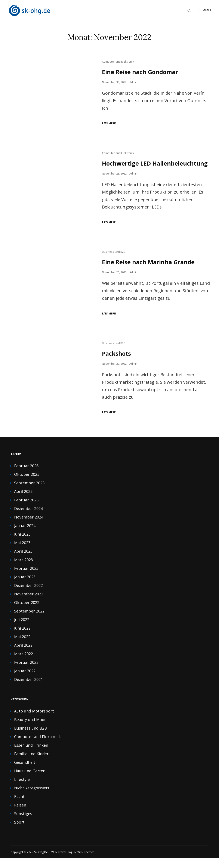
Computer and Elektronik (118, 62)
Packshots (117, 363)
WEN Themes (86, 861)
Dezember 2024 (28, 518)
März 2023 (24, 569)
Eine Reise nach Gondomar (141, 72)
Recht (19, 806)
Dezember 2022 (28, 595)
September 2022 (29, 620)
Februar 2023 (26, 578)
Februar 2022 (26, 672)
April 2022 (23, 655)
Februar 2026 (26, 475)
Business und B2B (114, 261)
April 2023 (23, 561)
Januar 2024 (25, 535)
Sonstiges (23, 823)
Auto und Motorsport (34, 720)
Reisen (20, 814)
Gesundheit (25, 772)
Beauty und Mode (30, 729)
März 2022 (24, 663)
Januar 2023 (25, 586)
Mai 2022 (22, 646)
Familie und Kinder (31, 763)
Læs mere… (110, 124)
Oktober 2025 (27, 484)
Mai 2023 (22, 552)
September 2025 (29, 492)
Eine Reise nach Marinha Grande (150, 271)
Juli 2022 (22, 629)
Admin (133, 83)
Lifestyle (22, 789)
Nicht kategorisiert (32, 797)
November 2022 (29, 603)
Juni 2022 (22, 637)
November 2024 (29, 526)
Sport (19, 831)
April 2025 (23, 501)
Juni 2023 (22, 543)
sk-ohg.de (41, 861)
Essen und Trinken (31, 755)
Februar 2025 (26, 509)
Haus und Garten (30, 780)
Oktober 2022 (27, 612)
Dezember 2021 (28, 689)
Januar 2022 (25, 680)
